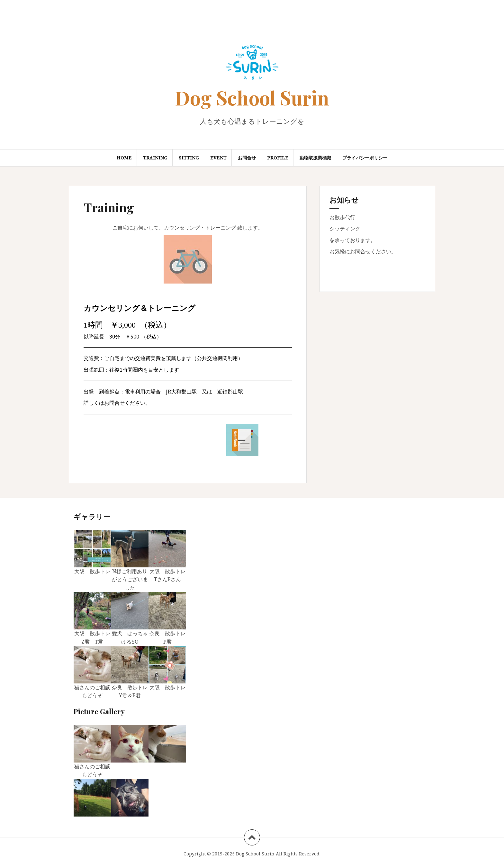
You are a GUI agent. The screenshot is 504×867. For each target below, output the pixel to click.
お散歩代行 (342, 217)
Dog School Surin (252, 97)
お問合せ (247, 158)
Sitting (189, 158)
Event (218, 158)
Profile (278, 158)
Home (124, 158)
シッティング (345, 229)
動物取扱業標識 (315, 158)
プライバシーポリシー (365, 158)
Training (155, 158)
